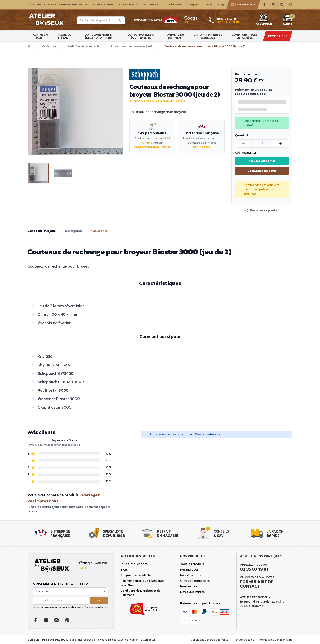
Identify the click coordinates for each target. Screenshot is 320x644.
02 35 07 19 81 (254, 569)
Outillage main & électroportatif (98, 36)
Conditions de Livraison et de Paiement (140, 593)
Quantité (242, 135)
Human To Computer (142, 640)
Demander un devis (262, 171)
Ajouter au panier (262, 161)
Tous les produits (192, 564)
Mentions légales (244, 640)
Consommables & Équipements (141, 36)
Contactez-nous (243, 5)
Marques (193, 5)
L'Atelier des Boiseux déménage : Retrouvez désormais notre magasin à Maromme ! (93, 5)
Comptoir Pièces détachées (245, 36)
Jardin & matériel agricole (208, 36)
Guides (208, 5)
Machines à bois (39, 36)
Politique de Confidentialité (276, 640)
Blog (221, 5)
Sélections (176, 5)
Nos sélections (190, 575)
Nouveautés (189, 586)
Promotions (278, 36)
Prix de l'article (246, 74)
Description (74, 231)
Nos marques (189, 570)
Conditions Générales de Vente (210, 640)
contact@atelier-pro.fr (152, 147)
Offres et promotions (195, 581)
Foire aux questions (134, 564)
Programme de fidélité (136, 575)
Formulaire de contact (257, 584)
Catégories (49, 46)
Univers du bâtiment (175, 36)
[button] (262, 210)
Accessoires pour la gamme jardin (132, 46)
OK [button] (99, 601)
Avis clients (99, 231)
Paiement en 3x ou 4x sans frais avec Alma (142, 583)
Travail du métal (63, 36)
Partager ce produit (262, 210)
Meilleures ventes (192, 592)
